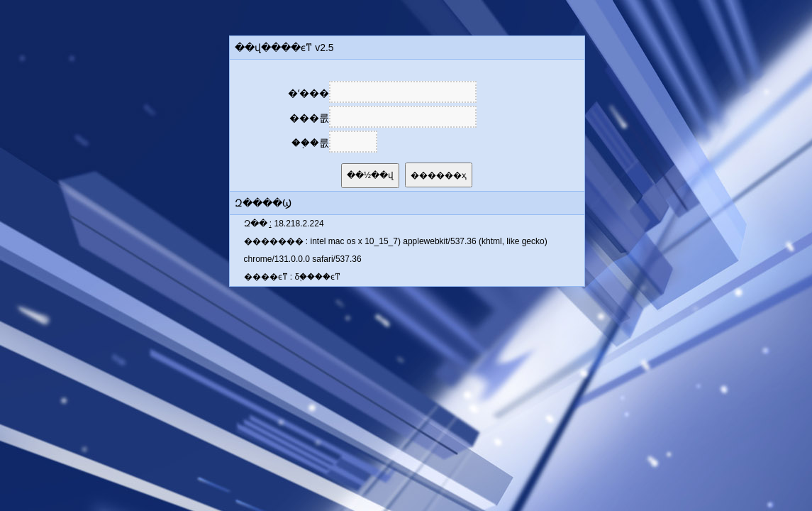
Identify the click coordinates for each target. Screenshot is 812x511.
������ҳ (439, 175)
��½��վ (370, 175)
